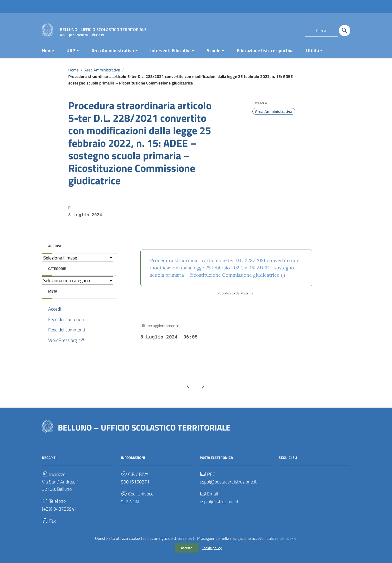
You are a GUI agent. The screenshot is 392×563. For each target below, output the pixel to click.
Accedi (55, 309)
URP (71, 50)
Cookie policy (212, 548)
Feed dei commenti (67, 330)
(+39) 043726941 (59, 509)
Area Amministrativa (113, 50)
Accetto (186, 548)
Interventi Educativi (170, 50)
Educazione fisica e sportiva (265, 50)
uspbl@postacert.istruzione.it (228, 482)
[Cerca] (345, 31)
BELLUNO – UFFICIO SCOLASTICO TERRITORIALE (144, 427)
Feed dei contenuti (66, 319)
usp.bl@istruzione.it (219, 502)
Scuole (214, 50)
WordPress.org (66, 340)
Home (48, 50)
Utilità (313, 50)
